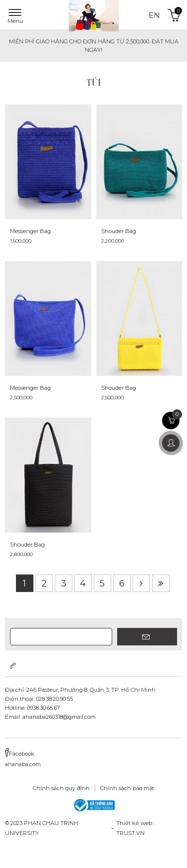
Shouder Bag (119, 231)
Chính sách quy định (61, 788)
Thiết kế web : (135, 823)
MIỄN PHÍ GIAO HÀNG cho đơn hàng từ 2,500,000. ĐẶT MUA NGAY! (94, 46)
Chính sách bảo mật (127, 788)
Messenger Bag (30, 231)
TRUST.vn (130, 833)
